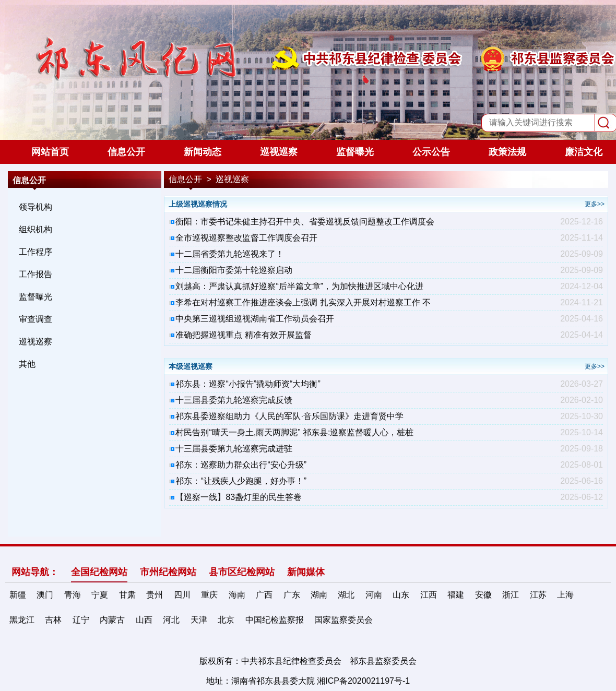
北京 (226, 620)
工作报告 (35, 274)
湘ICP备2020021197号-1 (363, 681)
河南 (374, 595)
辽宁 (81, 620)
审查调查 (35, 319)
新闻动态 (203, 152)
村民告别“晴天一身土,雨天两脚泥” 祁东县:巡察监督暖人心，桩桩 (294, 432)
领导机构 (35, 207)
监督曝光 (355, 152)
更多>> (595, 204)
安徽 (483, 595)
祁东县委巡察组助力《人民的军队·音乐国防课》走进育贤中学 (289, 416)
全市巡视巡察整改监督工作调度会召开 (246, 238)
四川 (182, 595)
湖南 (319, 595)
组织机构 (35, 229)
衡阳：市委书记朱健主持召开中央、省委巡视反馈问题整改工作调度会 (305, 222)
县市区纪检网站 (242, 572)
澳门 (45, 595)
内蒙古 (112, 620)
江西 (429, 595)
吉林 (53, 620)
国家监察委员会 (343, 620)
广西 (264, 595)
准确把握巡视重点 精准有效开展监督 (243, 335)
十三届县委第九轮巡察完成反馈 (234, 400)
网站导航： (35, 572)
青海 (73, 595)
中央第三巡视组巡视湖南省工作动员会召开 (255, 319)
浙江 (511, 595)
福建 (456, 595)
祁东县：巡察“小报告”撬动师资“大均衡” (248, 384)
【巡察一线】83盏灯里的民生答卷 (239, 497)
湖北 (346, 595)
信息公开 (126, 152)
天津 (199, 620)
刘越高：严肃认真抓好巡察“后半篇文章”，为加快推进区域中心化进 (299, 286)
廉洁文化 (584, 152)
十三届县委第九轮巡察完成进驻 (234, 449)
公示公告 (431, 152)
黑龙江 (22, 620)
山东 (401, 595)
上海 (565, 595)
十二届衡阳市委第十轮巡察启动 (234, 270)
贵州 (155, 595)
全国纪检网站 (99, 572)
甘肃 (127, 595)
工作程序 (35, 252)
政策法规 (507, 152)
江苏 (538, 595)
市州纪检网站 (168, 572)
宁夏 (100, 595)
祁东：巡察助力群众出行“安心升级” (241, 465)
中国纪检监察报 (275, 620)
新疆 (18, 595)
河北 (171, 620)
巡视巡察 (279, 152)
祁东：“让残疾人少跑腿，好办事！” (241, 481)
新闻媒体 (306, 572)
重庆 (209, 595)
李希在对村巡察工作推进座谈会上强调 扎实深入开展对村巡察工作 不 (303, 302)
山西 (144, 620)
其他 (27, 364)
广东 (292, 595)
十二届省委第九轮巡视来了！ (230, 254)
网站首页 (50, 152)
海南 (237, 595)
